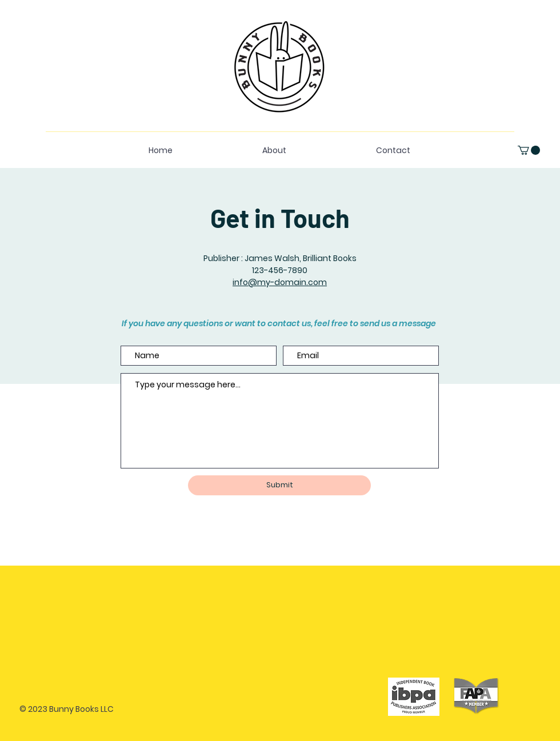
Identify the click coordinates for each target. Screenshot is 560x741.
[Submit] (279, 485)
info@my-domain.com (280, 282)
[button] (529, 150)
